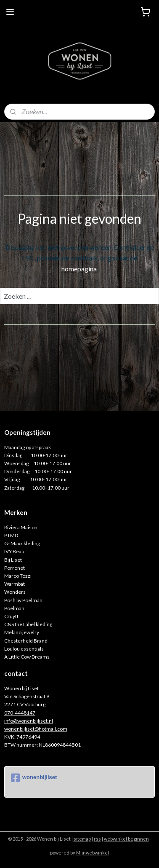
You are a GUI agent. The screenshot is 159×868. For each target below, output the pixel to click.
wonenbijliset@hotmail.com (36, 729)
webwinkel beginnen (126, 839)
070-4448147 (20, 713)
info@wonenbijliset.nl (29, 721)
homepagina (79, 269)
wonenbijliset (34, 778)
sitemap (82, 839)
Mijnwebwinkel (93, 853)
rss (97, 839)
